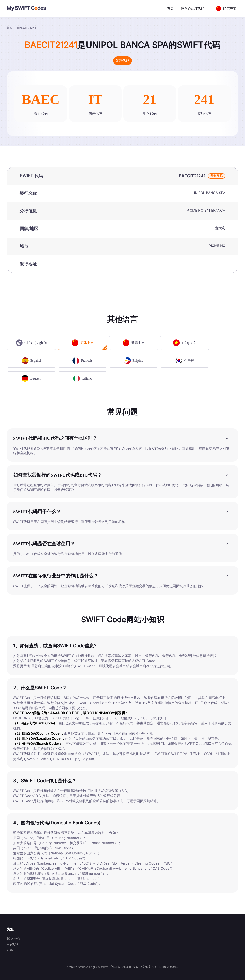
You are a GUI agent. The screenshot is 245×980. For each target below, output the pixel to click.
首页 (170, 8)
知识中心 (14, 938)
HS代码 (13, 944)
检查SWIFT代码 (192, 8)
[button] (122, 438)
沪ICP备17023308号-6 (124, 967)
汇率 (10, 950)
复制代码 (122, 61)
